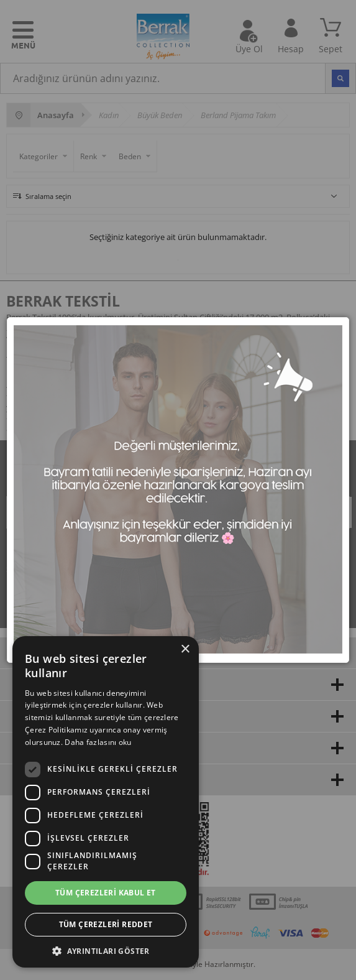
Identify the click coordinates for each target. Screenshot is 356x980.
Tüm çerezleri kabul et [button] (106, 893)
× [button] (185, 649)
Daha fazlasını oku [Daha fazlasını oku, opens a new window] (98, 742)
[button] (106, 950)
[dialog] (106, 802)
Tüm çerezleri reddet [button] (106, 924)
